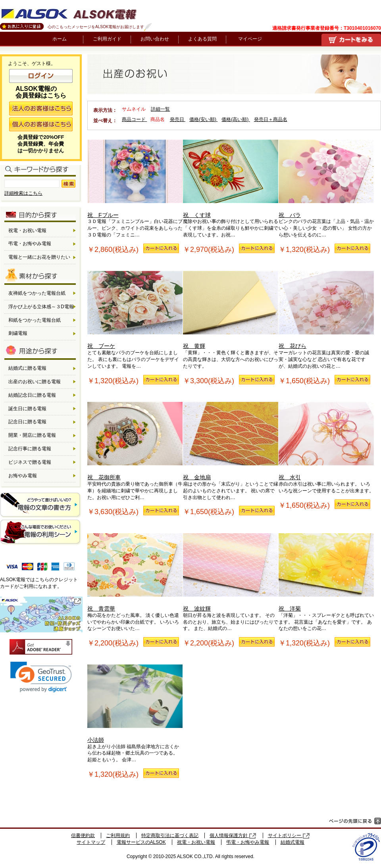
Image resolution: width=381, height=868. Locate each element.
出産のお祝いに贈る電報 (35, 382)
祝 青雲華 (135, 572)
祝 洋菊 (326, 572)
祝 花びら (326, 310)
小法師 (135, 704)
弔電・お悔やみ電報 (30, 244)
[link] (41, 677)
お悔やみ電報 (23, 476)
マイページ (250, 39)
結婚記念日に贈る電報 (32, 395)
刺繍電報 (18, 333)
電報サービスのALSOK (141, 842)
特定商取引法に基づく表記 (170, 835)
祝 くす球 (231, 179)
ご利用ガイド (107, 39)
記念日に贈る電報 (27, 422)
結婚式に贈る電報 (27, 368)
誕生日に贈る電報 (27, 409)
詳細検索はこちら (23, 193)
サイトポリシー (289, 835)
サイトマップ (91, 842)
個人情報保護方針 (233, 835)
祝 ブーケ (135, 310)
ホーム (60, 39)
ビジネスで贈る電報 (30, 462)
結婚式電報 (292, 842)
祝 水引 (326, 441)
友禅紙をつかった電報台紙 (37, 293)
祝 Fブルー (135, 179)
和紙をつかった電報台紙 (35, 320)
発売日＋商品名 (271, 119)
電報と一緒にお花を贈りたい (39, 257)
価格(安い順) (203, 119)
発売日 (178, 119)
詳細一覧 (160, 109)
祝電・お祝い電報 (27, 230)
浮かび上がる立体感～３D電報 (41, 307)
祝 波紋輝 (231, 572)
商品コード (134, 119)
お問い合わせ (155, 39)
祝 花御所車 (135, 441)
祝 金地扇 (231, 441)
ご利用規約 (118, 835)
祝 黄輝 (231, 310)
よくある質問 (202, 39)
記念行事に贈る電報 (30, 449)
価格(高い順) (236, 119)
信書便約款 (83, 835)
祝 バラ (326, 179)
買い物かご (351, 40)
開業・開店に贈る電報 (32, 435)
